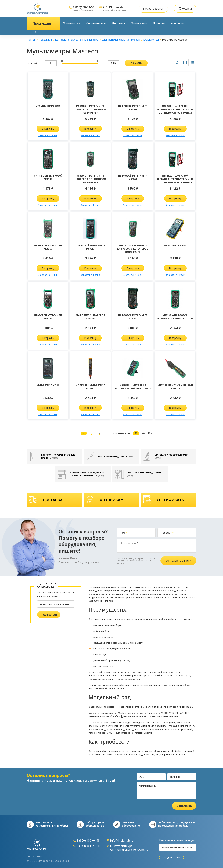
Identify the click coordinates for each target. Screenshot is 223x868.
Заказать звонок (153, 9)
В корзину (48, 129)
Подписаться (49, 615)
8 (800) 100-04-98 (86, 841)
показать (136, 63)
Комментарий (130, 543)
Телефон (167, 533)
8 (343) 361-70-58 (86, 846)
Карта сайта (34, 856)
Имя (124, 533)
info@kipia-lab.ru (115, 7)
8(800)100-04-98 (83, 7)
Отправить (184, 806)
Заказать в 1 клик (48, 135)
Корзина (185, 9)
